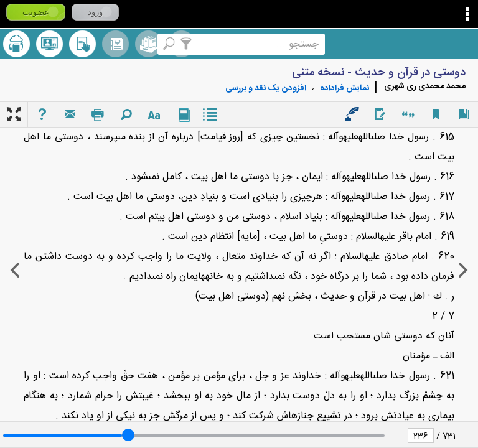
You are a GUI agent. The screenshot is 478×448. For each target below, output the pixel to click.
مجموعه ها (148, 44)
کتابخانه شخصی (82, 44)
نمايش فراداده (344, 88)
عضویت (36, 12)
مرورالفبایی (115, 44)
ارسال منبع (16, 44)
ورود (95, 12)
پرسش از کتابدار (49, 44)
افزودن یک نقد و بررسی (266, 88)
